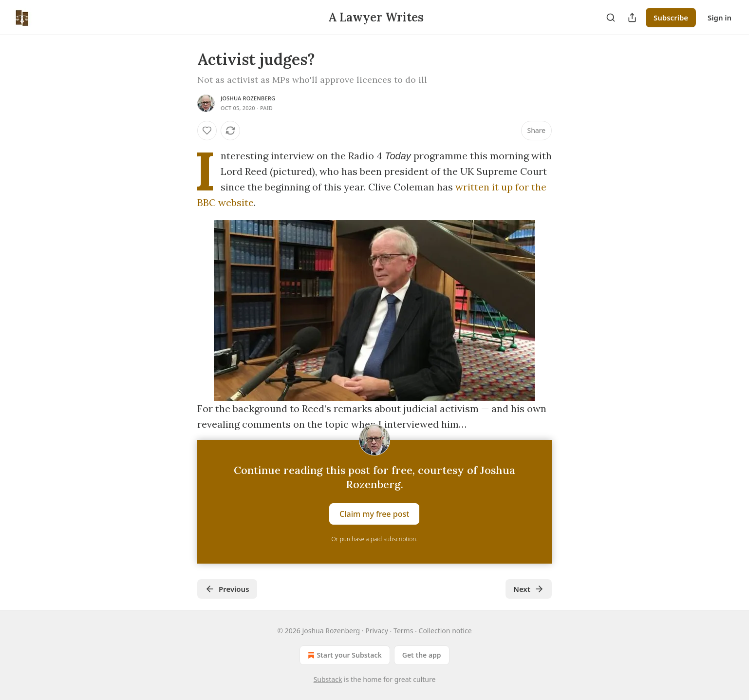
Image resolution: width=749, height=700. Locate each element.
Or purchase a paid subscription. (375, 539)
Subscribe (671, 18)
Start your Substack (344, 655)
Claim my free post (374, 514)
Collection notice (445, 631)
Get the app (422, 655)
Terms (403, 631)
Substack (328, 679)
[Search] (611, 18)
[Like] (207, 131)
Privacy (377, 631)
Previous (227, 589)
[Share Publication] (632, 18)
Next (529, 589)
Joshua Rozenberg (248, 98)
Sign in (720, 18)
